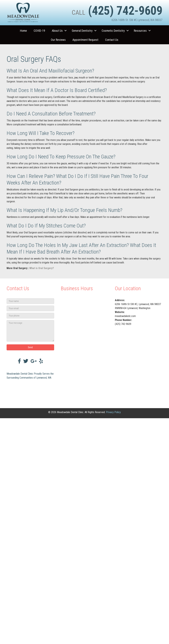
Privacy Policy (113, 412)
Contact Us (112, 40)
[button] (66, 31)
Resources (140, 31)
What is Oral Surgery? (42, 268)
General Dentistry (82, 31)
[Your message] (30, 331)
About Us (57, 31)
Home (23, 31)
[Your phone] (30, 316)
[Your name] (30, 301)
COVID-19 (39, 31)
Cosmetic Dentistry (113, 31)
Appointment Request (85, 40)
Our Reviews (58, 40)
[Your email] (30, 308)
